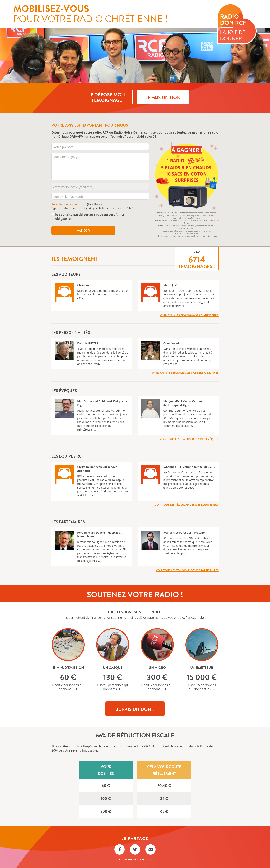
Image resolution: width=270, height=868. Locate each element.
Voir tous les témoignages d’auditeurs (189, 315)
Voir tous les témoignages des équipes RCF (187, 505)
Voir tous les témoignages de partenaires (187, 570)
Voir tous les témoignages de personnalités (185, 374)
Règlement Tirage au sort (135, 860)
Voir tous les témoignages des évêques (189, 439)
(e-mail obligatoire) (90, 217)
